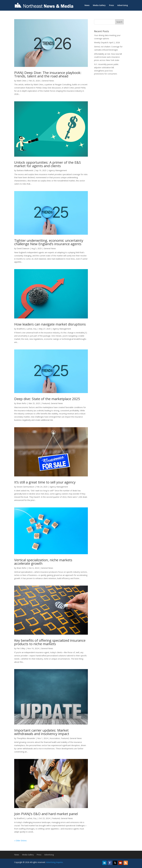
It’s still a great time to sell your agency (45, 482)
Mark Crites (22, 81)
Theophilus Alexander (26, 738)
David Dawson (23, 248)
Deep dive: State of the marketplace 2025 (47, 399)
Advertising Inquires (54, 862)
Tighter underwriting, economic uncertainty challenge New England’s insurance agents (49, 242)
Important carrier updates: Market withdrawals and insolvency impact (42, 732)
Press (111, 5)
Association (55, 738)
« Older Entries (20, 841)
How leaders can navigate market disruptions (50, 324)
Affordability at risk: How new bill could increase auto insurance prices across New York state (108, 57)
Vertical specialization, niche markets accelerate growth (43, 562)
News (87, 5)
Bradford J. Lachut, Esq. (27, 329)
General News (48, 81)
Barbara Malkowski (25, 170)
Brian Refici (22, 403)
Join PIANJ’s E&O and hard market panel (46, 814)
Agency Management (58, 170)
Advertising (123, 5)
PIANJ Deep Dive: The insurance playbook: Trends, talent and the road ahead (48, 74)
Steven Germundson (25, 487)
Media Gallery (99, 5)
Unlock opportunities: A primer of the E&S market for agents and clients (48, 164)
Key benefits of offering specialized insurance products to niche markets (50, 642)
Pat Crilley (21, 648)
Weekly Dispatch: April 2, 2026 (107, 42)
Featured (46, 403)
